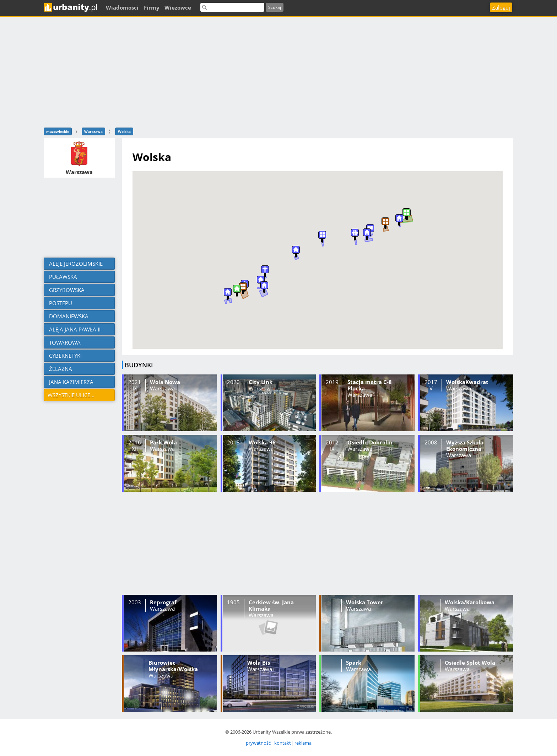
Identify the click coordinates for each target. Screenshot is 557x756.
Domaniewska (68, 316)
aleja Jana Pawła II (74, 329)
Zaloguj (501, 7)
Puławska (62, 277)
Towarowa (64, 342)
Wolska (124, 131)
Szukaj (275, 7)
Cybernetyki (65, 356)
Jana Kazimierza (71, 382)
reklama (303, 743)
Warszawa (93, 131)
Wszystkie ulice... (71, 395)
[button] (367, 234)
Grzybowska (66, 290)
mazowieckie (58, 131)
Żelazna (60, 369)
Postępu (60, 303)
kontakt (283, 743)
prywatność (258, 743)
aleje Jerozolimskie (75, 264)
